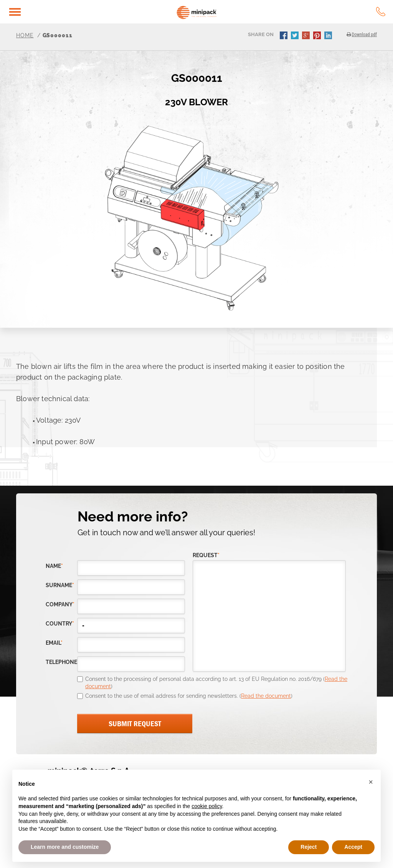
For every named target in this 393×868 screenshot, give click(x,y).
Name (54, 566)
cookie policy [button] (207, 806)
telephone (61, 662)
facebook (284, 36)
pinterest (318, 36)
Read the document (266, 696)
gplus (307, 36)
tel (381, 12)
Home (25, 35)
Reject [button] (309, 847)
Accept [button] (353, 847)
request (206, 555)
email (54, 643)
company (60, 605)
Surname (60, 585)
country (60, 624)
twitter (296, 36)
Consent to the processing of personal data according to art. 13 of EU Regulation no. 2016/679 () (216, 683)
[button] (371, 782)
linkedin (329, 36)
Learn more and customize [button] (65, 847)
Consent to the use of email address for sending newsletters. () (189, 696)
